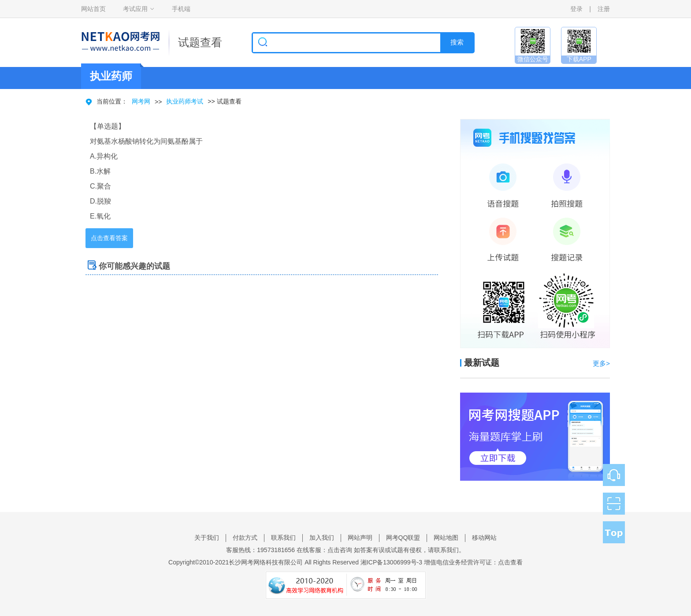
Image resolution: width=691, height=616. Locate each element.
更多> (601, 363)
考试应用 (135, 9)
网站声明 (360, 538)
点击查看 (510, 562)
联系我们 (283, 538)
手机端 (181, 9)
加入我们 (322, 538)
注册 (604, 9)
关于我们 (207, 538)
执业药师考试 (185, 101)
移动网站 (484, 538)
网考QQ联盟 (403, 538)
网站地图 (446, 538)
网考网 (141, 101)
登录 (576, 9)
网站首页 (93, 9)
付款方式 (245, 538)
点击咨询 (340, 550)
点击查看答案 (109, 238)
